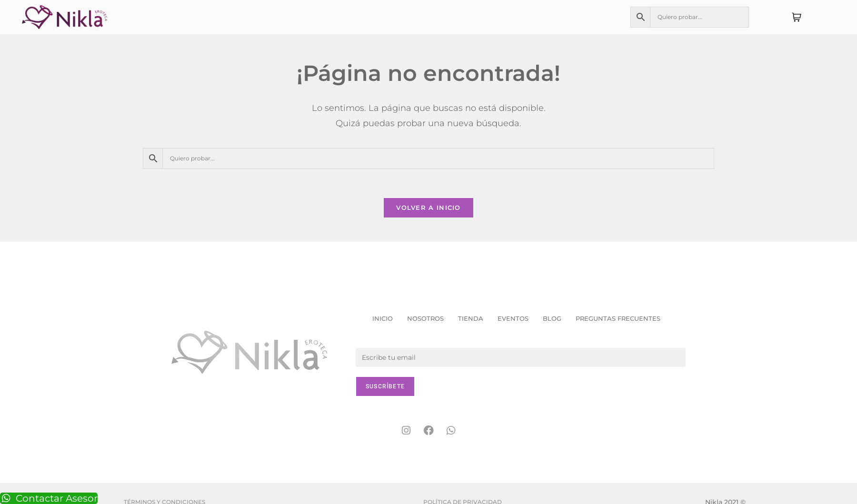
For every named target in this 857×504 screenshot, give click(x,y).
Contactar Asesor (49, 498)
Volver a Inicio (428, 208)
